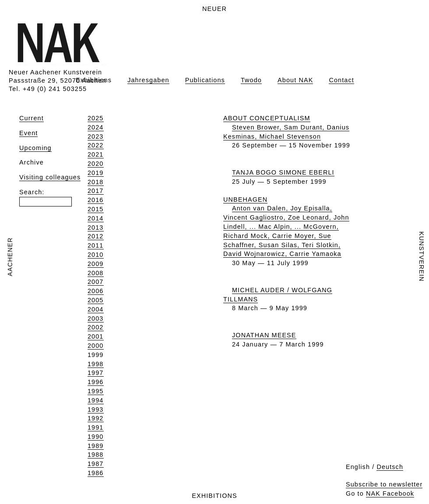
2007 (96, 282)
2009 (96, 264)
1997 (96, 373)
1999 (96, 355)
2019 (96, 173)
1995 (96, 391)
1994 (96, 400)
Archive (32, 162)
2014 (96, 218)
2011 (96, 245)
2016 (96, 200)
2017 (96, 191)
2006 (96, 291)
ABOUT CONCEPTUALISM (267, 118)
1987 (96, 464)
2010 (96, 255)
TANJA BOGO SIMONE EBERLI (283, 172)
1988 (96, 455)
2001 (96, 336)
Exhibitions (94, 80)
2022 (96, 145)
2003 (96, 318)
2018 (96, 182)
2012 (96, 236)
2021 (96, 154)
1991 (96, 427)
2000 (96, 346)
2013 (96, 227)
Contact (341, 80)
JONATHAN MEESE (264, 335)
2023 (96, 136)
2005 (96, 300)
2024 (96, 127)
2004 (96, 309)
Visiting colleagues (50, 177)
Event (28, 133)
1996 (96, 382)
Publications (205, 80)
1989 (96, 446)
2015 (96, 209)
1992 (96, 418)
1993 (96, 409)
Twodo (251, 80)
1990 (96, 437)
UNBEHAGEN (245, 199)
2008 (96, 273)
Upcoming (35, 148)
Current (32, 118)
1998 (96, 364)
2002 (96, 327)
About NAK (295, 80)
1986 (96, 473)
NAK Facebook (390, 493)
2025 (96, 118)
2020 (96, 164)
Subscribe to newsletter (384, 484)
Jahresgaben (148, 80)
